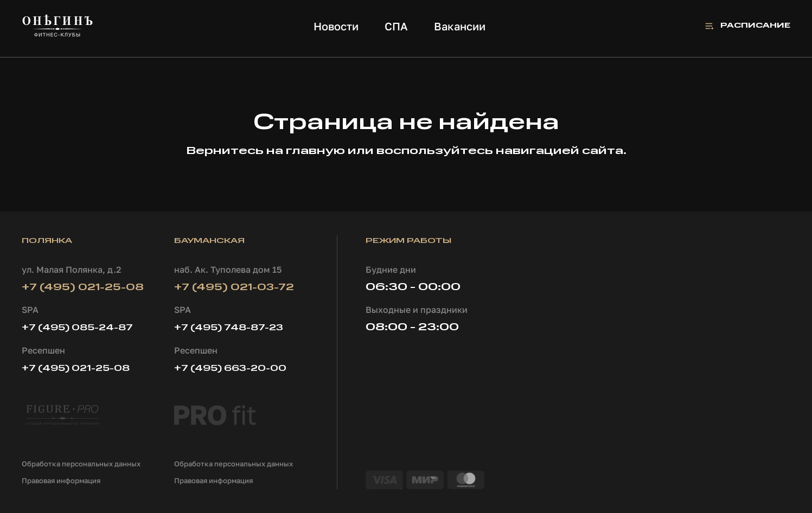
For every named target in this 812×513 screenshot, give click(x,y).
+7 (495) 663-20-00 (230, 369)
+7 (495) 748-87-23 (229, 328)
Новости (336, 26)
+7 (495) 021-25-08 (83, 287)
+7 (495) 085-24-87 (77, 328)
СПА (396, 26)
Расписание (755, 26)
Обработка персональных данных (81, 464)
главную (315, 151)
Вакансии (460, 26)
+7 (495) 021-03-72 (234, 287)
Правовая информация (61, 480)
